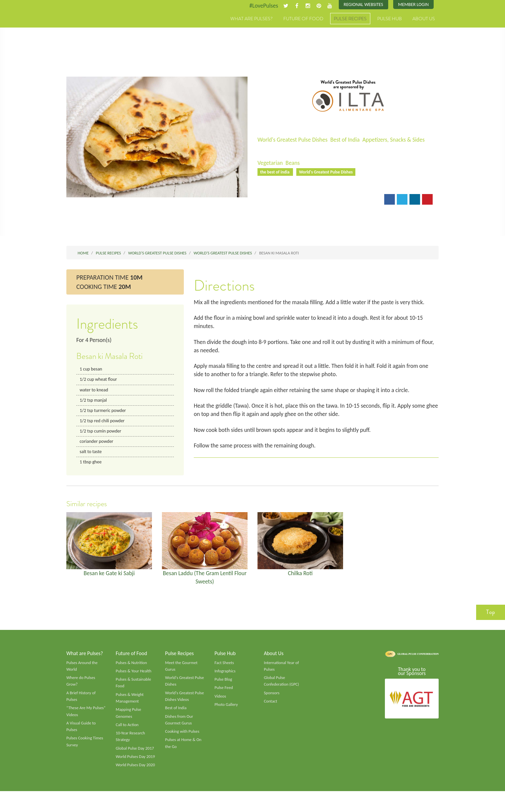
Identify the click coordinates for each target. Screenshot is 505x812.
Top (491, 617)
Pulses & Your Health (134, 676)
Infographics (225, 676)
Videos (220, 702)
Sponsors (272, 698)
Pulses (97, 26)
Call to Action (128, 731)
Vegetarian (270, 163)
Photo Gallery (226, 710)
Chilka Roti (300, 577)
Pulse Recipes (350, 19)
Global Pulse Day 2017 (135, 755)
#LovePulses (261, 6)
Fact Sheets (224, 667)
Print (292, 201)
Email (269, 201)
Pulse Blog (223, 684)
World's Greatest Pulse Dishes (293, 140)
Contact (271, 707)
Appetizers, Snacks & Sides (397, 140)
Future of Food (303, 19)
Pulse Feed (224, 693)
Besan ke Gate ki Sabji (109, 577)
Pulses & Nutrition (132, 667)
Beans (294, 163)
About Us (424, 19)
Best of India (347, 140)
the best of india (276, 172)
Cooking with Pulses (183, 738)
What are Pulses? (252, 19)
